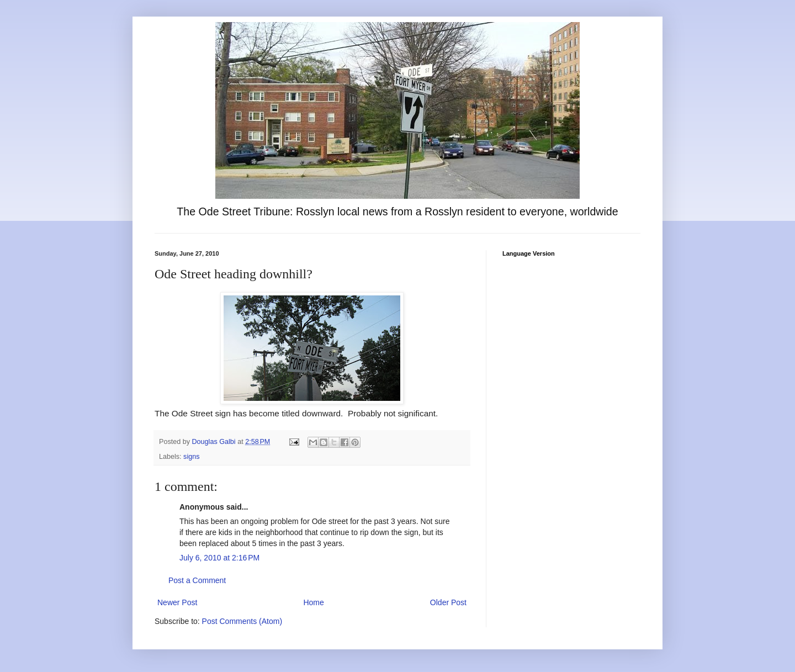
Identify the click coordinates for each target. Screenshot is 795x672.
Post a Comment (197, 580)
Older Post (448, 602)
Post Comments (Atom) (242, 621)
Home (313, 602)
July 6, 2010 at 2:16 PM (219, 558)
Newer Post (177, 602)
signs (191, 457)
